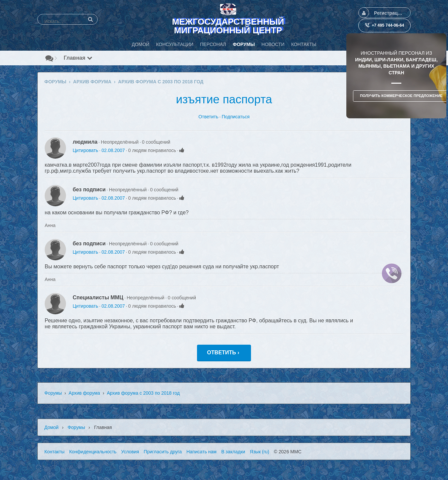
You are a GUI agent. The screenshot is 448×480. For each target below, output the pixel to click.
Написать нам (201, 452)
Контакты (54, 452)
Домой (51, 427)
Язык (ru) (259, 452)
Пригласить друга (163, 452)
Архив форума (84, 393)
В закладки (233, 452)
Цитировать (85, 150)
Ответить (208, 117)
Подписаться (236, 117)
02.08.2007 (113, 150)
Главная (78, 58)
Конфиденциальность (93, 452)
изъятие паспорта (224, 99)
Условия (130, 452)
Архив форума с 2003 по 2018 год (143, 393)
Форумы (53, 393)
